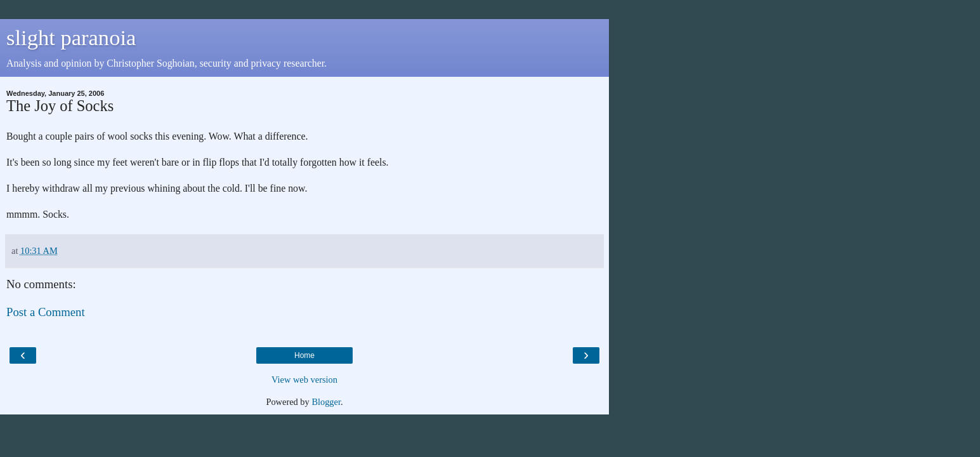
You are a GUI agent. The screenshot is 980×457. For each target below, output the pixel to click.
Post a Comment (46, 312)
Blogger (326, 402)
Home (304, 355)
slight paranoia (71, 37)
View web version (304, 380)
